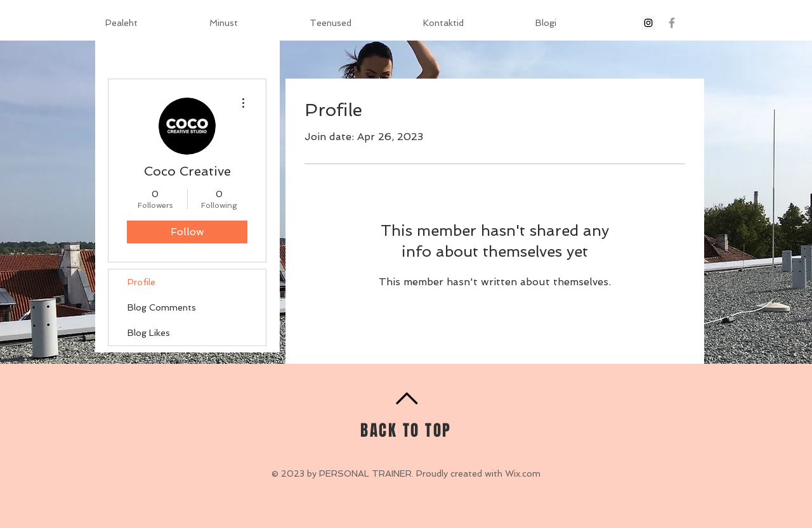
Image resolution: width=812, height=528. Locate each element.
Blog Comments (162, 307)
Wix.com (523, 473)
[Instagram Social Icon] (648, 23)
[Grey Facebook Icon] (672, 23)
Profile (141, 282)
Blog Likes (149, 333)
